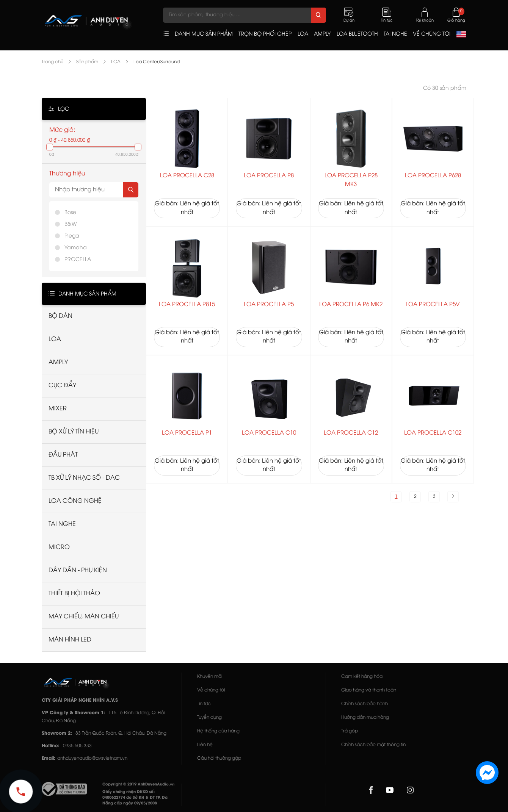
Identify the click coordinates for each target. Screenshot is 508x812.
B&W (71, 225)
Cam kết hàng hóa (362, 677)
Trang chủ (53, 62)
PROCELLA (78, 260)
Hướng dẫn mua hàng (365, 717)
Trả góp (350, 731)
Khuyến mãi (210, 677)
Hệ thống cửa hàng (218, 731)
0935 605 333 (77, 746)
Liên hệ (205, 745)
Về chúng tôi (211, 690)
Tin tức (204, 704)
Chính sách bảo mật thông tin (373, 745)
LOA (116, 62)
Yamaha (76, 248)
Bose (70, 213)
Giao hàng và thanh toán (369, 690)
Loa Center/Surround (157, 62)
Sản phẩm (87, 62)
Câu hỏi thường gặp (219, 758)
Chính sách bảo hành (365, 704)
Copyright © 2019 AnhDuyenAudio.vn (138, 785)
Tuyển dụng (209, 717)
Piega (72, 236)
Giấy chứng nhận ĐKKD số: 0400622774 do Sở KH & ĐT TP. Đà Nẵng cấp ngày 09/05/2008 (135, 798)
